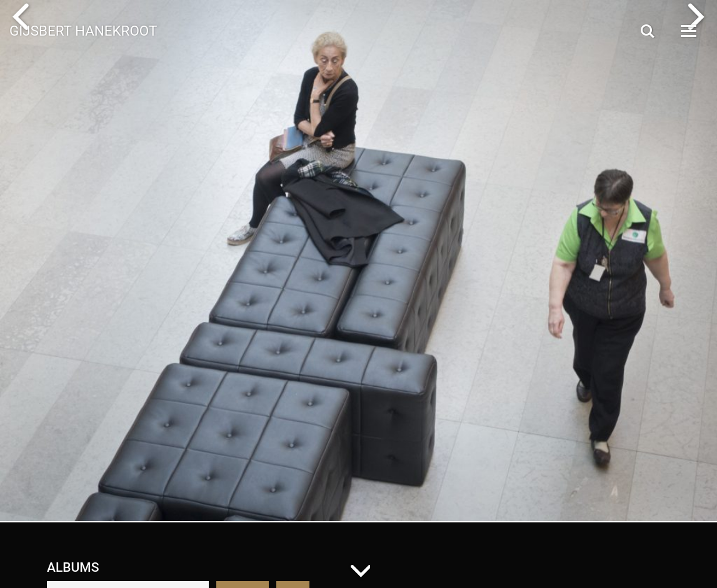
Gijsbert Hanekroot (83, 30)
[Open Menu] (688, 31)
